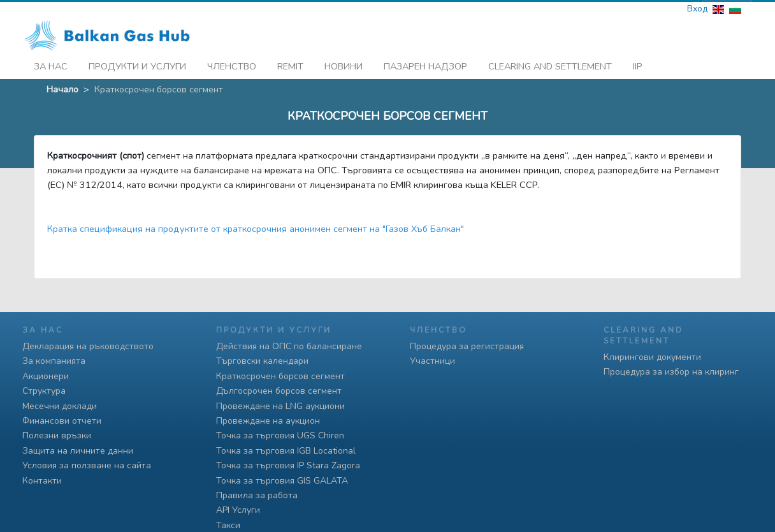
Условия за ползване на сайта (87, 465)
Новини (344, 64)
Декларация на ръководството (88, 346)
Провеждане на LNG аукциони (280, 406)
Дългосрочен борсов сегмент (279, 391)
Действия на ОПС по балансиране (289, 346)
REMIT (290, 64)
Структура (44, 391)
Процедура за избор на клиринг (671, 372)
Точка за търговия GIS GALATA (282, 481)
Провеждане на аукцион (268, 421)
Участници (432, 361)
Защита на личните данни (78, 451)
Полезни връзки (57, 435)
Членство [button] (232, 64)
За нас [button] (51, 64)
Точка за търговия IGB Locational (286, 451)
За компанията (54, 361)
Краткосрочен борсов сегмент (280, 376)
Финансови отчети (62, 421)
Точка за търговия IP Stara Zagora (288, 465)
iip (638, 64)
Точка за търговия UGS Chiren (280, 435)
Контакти (42, 481)
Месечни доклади (60, 406)
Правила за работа (257, 495)
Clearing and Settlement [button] (550, 64)
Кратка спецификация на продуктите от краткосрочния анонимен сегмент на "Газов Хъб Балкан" (256, 227)
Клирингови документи (652, 357)
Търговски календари (262, 361)
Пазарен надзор (425, 64)
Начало (62, 87)
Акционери (46, 376)
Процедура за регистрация (467, 346)
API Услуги (238, 510)
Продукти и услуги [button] (137, 64)
